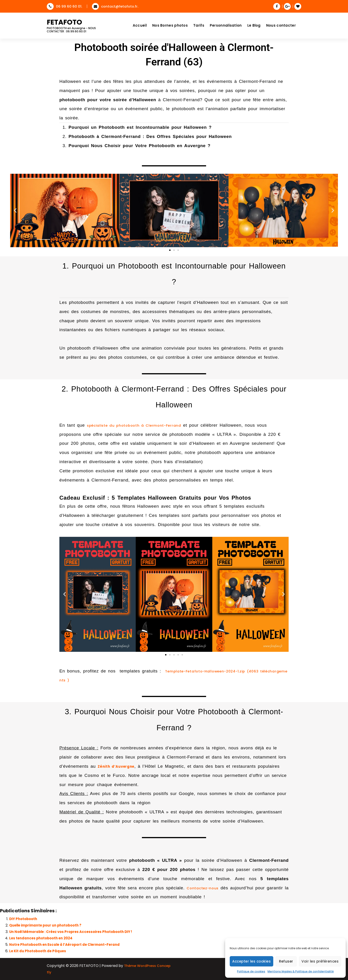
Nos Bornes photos (170, 25)
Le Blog (254, 25)
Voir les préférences (320, 961)
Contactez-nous (203, 888)
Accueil (140, 25)
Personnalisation (226, 25)
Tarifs (199, 25)
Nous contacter (281, 25)
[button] (15, 211)
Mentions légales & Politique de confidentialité (301, 971)
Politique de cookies (251, 971)
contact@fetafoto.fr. (115, 6)
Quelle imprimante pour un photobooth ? (45, 925)
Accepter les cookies (251, 961)
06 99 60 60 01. (64, 6)
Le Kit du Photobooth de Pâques (38, 951)
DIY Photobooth (23, 919)
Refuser (286, 961)
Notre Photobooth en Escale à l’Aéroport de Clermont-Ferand (64, 945)
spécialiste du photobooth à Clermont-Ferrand (134, 425)
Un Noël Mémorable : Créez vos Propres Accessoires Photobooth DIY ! (71, 932)
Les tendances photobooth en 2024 (41, 938)
